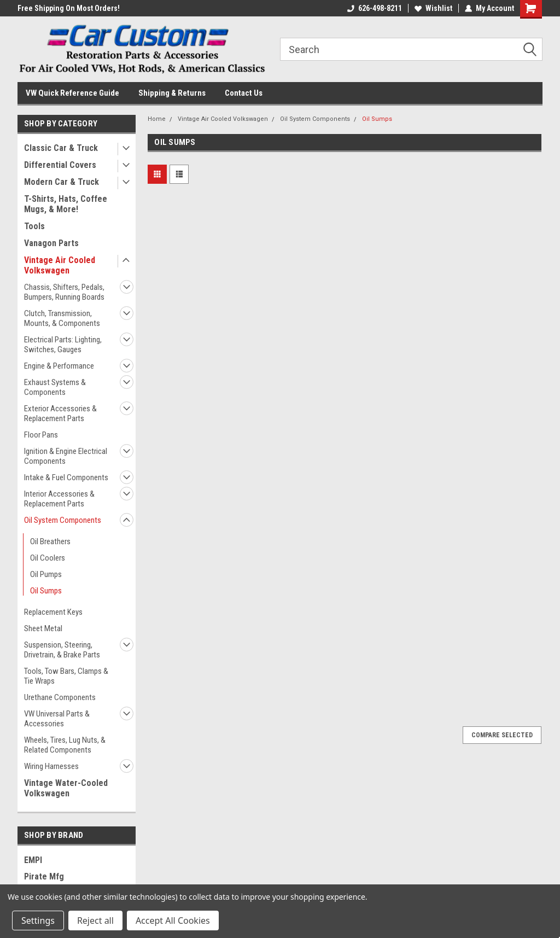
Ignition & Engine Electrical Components (66, 456)
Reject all (95, 920)
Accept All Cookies (173, 920)
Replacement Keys (53, 612)
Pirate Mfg (44, 876)
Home (157, 119)
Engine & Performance (59, 366)
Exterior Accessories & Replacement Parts (60, 413)
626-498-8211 (375, 8)
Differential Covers (60, 165)
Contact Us (244, 93)
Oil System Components (63, 520)
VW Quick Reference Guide (72, 93)
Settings (38, 920)
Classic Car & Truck (61, 148)
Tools (34, 226)
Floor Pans (41, 435)
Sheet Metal (43, 628)
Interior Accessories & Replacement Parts (59, 499)
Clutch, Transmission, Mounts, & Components (62, 318)
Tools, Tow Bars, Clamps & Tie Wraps (66, 676)
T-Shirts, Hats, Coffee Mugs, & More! (66, 204)
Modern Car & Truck (62, 182)
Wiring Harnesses (51, 766)
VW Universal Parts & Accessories (57, 719)
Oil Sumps (46, 591)
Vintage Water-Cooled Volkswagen (66, 788)
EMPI (33, 860)
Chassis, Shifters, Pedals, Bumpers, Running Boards (64, 292)
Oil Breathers (50, 541)
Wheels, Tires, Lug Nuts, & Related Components (65, 745)
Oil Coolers (48, 558)
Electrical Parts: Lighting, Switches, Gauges (63, 345)
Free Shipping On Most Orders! (69, 8)
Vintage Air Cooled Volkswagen (60, 265)
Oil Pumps (46, 574)
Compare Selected (502, 735)
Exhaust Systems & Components (55, 387)
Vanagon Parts (51, 243)
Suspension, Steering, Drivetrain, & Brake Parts (62, 650)
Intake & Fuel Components (66, 477)
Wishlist (433, 8)
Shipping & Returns (172, 93)
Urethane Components (60, 697)
